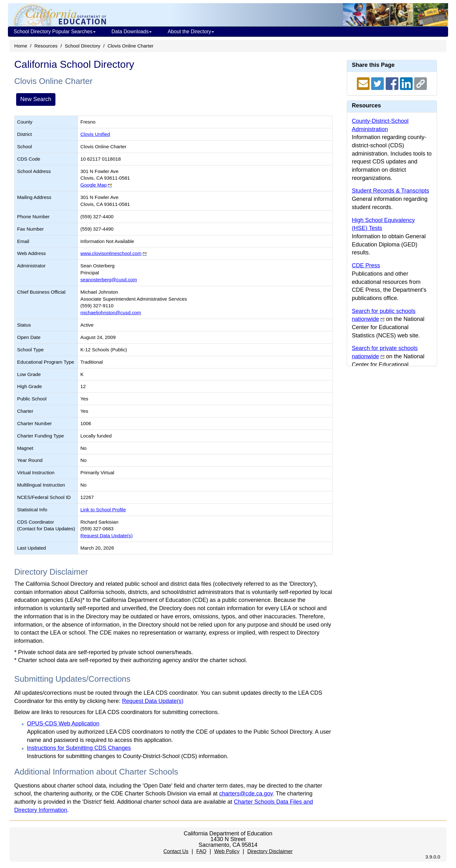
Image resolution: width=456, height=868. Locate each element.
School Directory (82, 46)
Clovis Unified (95, 134)
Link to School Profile (103, 510)
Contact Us (176, 851)
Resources (46, 46)
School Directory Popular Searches (55, 32)
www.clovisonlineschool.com (111, 253)
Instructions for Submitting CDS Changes (79, 748)
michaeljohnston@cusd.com (111, 313)
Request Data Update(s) (107, 536)
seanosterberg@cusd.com (109, 280)
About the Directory (191, 32)
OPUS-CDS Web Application (63, 724)
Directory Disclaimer (270, 851)
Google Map (94, 185)
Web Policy (227, 851)
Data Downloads (132, 32)
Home (21, 46)
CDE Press (366, 265)
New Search (36, 99)
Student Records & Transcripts (390, 191)
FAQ (201, 851)
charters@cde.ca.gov (246, 794)
